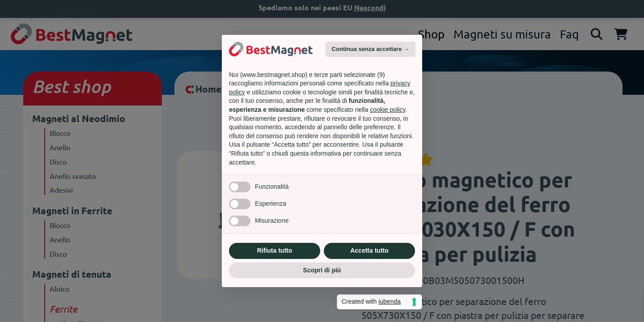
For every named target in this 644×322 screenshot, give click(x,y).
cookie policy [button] (388, 110)
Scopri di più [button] (322, 270)
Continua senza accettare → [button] (371, 49)
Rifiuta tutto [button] (275, 250)
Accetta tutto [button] (369, 250)
